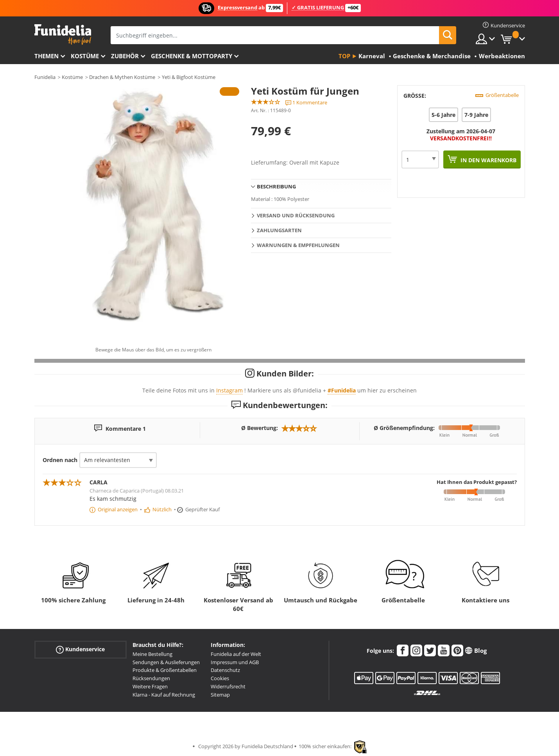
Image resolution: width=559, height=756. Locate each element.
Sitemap (220, 695)
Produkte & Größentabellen (165, 670)
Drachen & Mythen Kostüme (122, 77)
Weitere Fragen (150, 686)
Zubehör (125, 56)
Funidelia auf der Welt (236, 654)
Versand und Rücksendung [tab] (296, 215)
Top (344, 56)
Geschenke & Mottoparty (192, 56)
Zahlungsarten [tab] (279, 230)
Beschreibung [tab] (276, 186)
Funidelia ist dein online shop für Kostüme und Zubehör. (63, 35)
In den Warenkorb (488, 160)
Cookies (220, 678)
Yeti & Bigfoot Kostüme (189, 77)
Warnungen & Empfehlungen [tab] (298, 245)
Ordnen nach (60, 460)
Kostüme (85, 56)
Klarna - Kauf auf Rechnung (164, 695)
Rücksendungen (151, 678)
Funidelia (45, 77)
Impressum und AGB (235, 662)
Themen (47, 56)
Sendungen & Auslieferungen (166, 662)
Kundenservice (80, 649)
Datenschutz (225, 670)
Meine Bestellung (152, 654)
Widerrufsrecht (228, 686)
